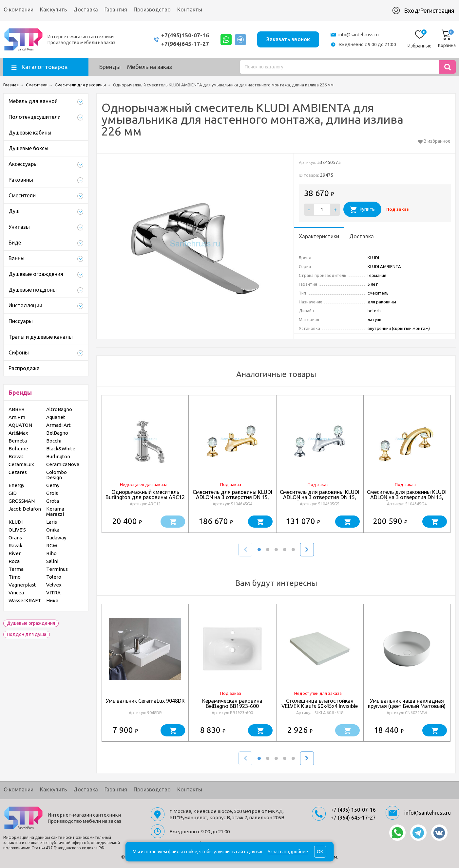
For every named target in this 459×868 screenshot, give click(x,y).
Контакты (190, 9)
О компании (19, 9)
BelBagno (57, 433)
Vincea (16, 593)
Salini (52, 561)
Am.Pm (17, 417)
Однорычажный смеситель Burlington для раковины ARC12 (145, 495)
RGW (52, 545)
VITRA (53, 593)
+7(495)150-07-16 (185, 35)
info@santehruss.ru (359, 35)
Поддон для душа (27, 634)
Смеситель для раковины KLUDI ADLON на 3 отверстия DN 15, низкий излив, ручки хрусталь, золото (232, 500)
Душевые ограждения (31, 623)
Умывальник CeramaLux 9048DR (145, 701)
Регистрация (437, 10)
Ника (52, 600)
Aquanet (56, 417)
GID (13, 493)
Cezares (18, 472)
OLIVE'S (17, 530)
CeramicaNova (63, 464)
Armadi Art (58, 425)
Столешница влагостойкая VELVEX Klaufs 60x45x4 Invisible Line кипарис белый (320, 706)
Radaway (56, 538)
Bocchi (54, 441)
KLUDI (16, 522)
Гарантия (116, 9)
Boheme (18, 449)
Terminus (57, 569)
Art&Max (18, 433)
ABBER (17, 409)
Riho (51, 553)
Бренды (110, 67)
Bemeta (18, 441)
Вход (411, 10)
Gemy (53, 485)
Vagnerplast (22, 585)
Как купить (53, 9)
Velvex (54, 585)
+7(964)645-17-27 (185, 44)
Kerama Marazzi (55, 511)
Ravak (15, 545)
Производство (152, 9)
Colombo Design (57, 475)
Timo (15, 577)
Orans (15, 538)
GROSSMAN (22, 501)
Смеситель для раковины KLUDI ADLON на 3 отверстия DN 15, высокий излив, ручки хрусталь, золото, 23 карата (407, 500)
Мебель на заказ (150, 67)
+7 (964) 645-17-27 (353, 818)
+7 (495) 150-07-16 (353, 810)
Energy (16, 485)
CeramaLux (21, 464)
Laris (52, 522)
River (15, 553)
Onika (53, 530)
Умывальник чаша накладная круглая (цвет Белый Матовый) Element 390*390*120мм (407, 706)
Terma (16, 569)
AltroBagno (59, 409)
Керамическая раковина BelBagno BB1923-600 (232, 703)
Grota (53, 501)
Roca (14, 561)
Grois (52, 493)
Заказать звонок (288, 39)
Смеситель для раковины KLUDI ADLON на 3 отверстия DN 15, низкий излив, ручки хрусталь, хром (320, 500)
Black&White (61, 449)
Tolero (54, 577)
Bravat (16, 456)
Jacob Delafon (25, 509)
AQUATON (20, 425)
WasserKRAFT (25, 600)
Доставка (86, 9)
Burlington (58, 456)
